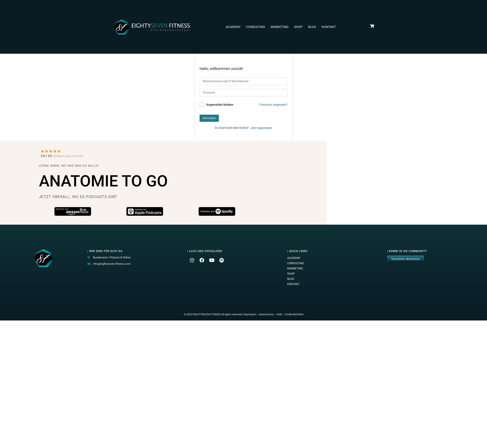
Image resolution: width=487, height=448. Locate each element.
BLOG (312, 27)
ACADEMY (233, 27)
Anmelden (209, 118)
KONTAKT (329, 27)
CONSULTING (256, 27)
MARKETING (280, 27)
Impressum (250, 314)
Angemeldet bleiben (220, 105)
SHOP (298, 27)
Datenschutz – (268, 314)
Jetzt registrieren (261, 128)
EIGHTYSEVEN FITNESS (207, 314)
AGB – (281, 314)
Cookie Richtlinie (294, 314)
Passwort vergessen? (274, 105)
